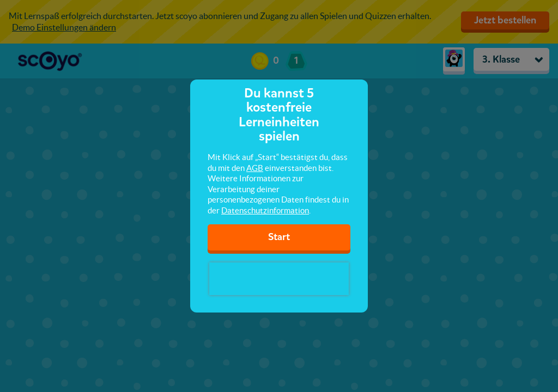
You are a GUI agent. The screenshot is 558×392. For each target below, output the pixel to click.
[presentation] (279, 279)
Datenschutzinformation (265, 210)
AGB (255, 168)
